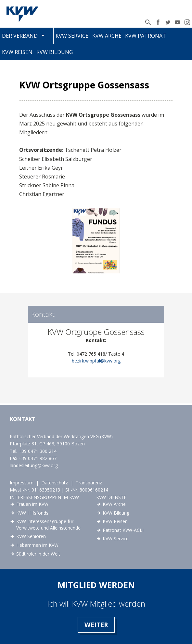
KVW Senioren (31, 536)
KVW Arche (107, 36)
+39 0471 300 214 (38, 451)
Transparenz (89, 483)
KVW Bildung (55, 52)
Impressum (22, 483)
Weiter (96, 625)
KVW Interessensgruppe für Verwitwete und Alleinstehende (48, 525)
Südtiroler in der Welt (38, 554)
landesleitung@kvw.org (34, 465)
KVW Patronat (146, 36)
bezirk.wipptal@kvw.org (96, 361)
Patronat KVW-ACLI (123, 530)
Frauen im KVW (32, 504)
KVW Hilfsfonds (32, 513)
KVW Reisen (17, 52)
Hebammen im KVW (37, 545)
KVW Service (72, 36)
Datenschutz (55, 483)
